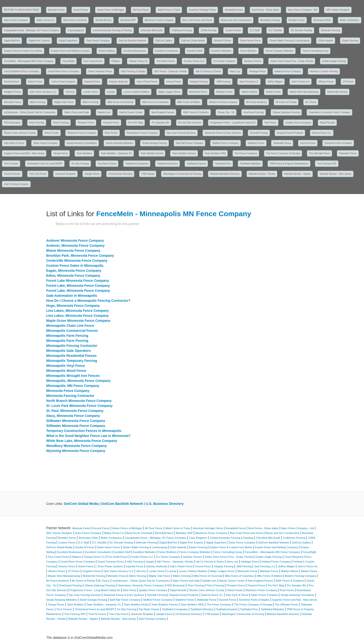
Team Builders (84, 153)
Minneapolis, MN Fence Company (73, 386)
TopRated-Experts (196, 164)
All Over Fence (141, 10)
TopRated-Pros (223, 164)
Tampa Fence (61, 153)
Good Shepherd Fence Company (22, 71)
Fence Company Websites (280, 51)
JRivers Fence (326, 82)
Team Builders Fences (184, 153)
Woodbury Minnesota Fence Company (76, 446)
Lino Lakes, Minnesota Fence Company (77, 311)
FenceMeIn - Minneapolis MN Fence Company (29, 61)
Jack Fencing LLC (249, 82)
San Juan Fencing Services (181, 133)
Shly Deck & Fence (14, 143)
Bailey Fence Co (45, 20)
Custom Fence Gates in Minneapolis (75, 266)
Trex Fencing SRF (327, 164)
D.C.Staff (255, 30)
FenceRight (68, 61)
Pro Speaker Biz (160, 123)
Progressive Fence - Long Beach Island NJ (233, 123)
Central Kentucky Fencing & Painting (112, 30)
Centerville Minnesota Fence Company (77, 261)
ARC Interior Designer (338, 10)
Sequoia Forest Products (290, 133)
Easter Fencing (350, 41)
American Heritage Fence (202, 10)
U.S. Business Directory (165, 504)
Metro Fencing (38, 102)
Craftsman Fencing (182, 30)
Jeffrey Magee (275, 82)
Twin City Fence (38, 174)
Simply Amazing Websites (119, 143)
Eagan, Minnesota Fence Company (74, 271)
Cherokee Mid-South (152, 30)
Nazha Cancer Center (131, 112)
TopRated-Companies (137, 164)
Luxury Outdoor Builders (136, 92)
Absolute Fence (56, 10)
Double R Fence (222, 41)
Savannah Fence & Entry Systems (223, 133)
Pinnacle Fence (86, 123)
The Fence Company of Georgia (283, 153)
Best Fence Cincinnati (75, 20)
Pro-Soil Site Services (190, 123)
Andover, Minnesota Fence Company (75, 246)
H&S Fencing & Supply (133, 71)
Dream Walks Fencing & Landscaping (289, 41)
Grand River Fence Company (64, 71)
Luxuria (111, 92)
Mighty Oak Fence (64, 102)
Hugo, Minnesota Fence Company (73, 306)
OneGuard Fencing (254, 112)
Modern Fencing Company (223, 102)
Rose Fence (111, 133)
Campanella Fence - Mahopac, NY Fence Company (31, 30)
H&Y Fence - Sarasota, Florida (170, 71)
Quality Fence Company (298, 123)
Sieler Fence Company (45, 143)
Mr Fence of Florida (286, 102)
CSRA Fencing (209, 30)
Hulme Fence (35, 82)
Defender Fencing (331, 30)
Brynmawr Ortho (322, 20)
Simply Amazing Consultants (82, 143)
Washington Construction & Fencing (182, 174)
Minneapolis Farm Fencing (67, 336)
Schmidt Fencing (259, 133)
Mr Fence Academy (257, 102)
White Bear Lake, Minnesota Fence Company (82, 441)
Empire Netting (106, 51)
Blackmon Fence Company (159, 20)
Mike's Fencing (91, 102)
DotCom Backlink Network (132, 41)
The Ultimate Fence (319, 153)
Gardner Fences (253, 61)
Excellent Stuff (195, 51)
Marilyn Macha (249, 92)
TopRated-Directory (167, 164)
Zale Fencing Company (16, 184)
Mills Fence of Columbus (155, 102)
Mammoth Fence (198, 92)
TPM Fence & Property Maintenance (289, 164)
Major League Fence (169, 92)
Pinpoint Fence (111, 123)
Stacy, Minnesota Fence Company (73, 416)
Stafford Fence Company (225, 143)
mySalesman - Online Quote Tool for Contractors (30, 112)
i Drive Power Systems (63, 82)
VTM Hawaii (148, 174)
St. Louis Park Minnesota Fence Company (79, 406)
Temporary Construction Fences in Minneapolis (84, 431)
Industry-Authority (118, 82)
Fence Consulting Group (315, 51)
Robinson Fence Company (81, 133)
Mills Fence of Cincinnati (120, 102)
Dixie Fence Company (98, 41)
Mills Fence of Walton (189, 102)
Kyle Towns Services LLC (43, 92)
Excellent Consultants (167, 51)
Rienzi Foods (51, 133)
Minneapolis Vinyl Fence (66, 366)
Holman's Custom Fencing (324, 71)
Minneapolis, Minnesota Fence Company (78, 381)
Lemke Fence (91, 92)
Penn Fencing (37, 123)
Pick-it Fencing (61, 123)
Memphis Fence (13, 102)
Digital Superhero (68, 41)
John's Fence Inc (301, 82)
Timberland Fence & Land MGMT (45, 164)
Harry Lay (235, 71)
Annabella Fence (234, 10)
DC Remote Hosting (301, 30)
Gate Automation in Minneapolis (72, 296)
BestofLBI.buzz (104, 20)
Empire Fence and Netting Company (71, 51)
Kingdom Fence (12, 92)
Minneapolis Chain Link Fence (70, 326)
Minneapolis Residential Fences (71, 356)
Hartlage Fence (257, 71)
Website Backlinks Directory (225, 174)
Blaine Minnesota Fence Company (73, 251)
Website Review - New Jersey (336, 174)
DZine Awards (326, 41)
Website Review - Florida (262, 174)
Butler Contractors (350, 20)
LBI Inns (70, 92)
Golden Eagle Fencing (334, 61)
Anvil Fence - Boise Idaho (265, 10)
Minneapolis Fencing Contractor (72, 346)
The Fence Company (246, 153)
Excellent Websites (221, 51)
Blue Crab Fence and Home (197, 20)
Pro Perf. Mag (136, 123)
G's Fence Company (224, 61)
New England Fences (163, 112)
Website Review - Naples (298, 174)
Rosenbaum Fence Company (142, 133)
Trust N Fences (12, 174)
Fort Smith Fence (166, 61)
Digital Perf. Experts (39, 41)
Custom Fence (233, 30)
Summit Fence (308, 143)
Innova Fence (174, 82)
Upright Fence (92, 174)
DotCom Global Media (193, 41)
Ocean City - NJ (226, 112)
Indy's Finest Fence (147, 82)
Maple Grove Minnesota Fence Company (78, 321)
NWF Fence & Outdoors (196, 112)
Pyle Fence (270, 123)
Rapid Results (327, 123)
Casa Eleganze (76, 30)
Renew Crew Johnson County (20, 133)
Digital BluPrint (12, 41)
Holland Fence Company (288, 71)
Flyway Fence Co (138, 61)
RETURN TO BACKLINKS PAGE (22, 10)
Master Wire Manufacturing (304, 92)
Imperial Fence (92, 82)
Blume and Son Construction (236, 20)
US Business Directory (120, 174)
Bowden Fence (297, 20)
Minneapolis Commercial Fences (72, 331)
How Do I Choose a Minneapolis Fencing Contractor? (88, 301)
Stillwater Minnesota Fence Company (76, 421)
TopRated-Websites (250, 164)
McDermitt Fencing (337, 92)
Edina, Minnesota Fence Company (73, 276)
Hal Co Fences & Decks (208, 71)
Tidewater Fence (348, 153)
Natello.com (104, 112)
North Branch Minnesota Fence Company (79, 401)
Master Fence (273, 92)
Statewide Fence (282, 143)
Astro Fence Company (16, 20)
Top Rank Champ (107, 164)
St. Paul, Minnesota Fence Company (75, 411)
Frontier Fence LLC (194, 61)
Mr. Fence (311, 102)
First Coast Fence (93, 61)
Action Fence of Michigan (111, 10)
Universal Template (65, 174)
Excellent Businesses (135, 51)
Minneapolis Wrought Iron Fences (73, 376)
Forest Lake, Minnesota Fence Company (78, 286)
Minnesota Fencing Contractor (70, 396)
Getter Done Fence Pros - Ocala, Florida (292, 61)
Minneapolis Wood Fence (66, 371)
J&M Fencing (223, 82)
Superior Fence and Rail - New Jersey (24, 153)
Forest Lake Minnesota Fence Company (78, 281)
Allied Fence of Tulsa (169, 10)
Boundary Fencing (270, 20)
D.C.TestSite (275, 30)
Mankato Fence (225, 92)
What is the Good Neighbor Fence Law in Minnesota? (88, 436)
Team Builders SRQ (215, 153)
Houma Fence (12, 82)
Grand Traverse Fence (100, 71)
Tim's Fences (11, 164)
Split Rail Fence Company (190, 143)
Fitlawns (116, 61)
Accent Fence (81, 10)
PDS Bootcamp (12, 123)
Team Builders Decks (152, 153)
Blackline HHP (128, 20)
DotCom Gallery (164, 41)
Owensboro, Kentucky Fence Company (329, 112)
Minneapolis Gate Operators (68, 351)
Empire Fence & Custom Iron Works (23, 51)
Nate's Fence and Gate (77, 112)
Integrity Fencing (199, 82)
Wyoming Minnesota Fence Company (76, 451)
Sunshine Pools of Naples (338, 143)
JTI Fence (348, 82)
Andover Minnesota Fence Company (75, 241)
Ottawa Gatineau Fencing (286, 112)
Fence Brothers (248, 51)
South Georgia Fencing (154, 143)
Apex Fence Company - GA (303, 10)
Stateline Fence (256, 143)
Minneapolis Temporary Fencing (72, 361)
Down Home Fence (250, 41)
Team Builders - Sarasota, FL (116, 153)
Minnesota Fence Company (68, 391)
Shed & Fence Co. (322, 133)
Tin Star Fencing (80, 164)
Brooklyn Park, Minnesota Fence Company (80, 256)
